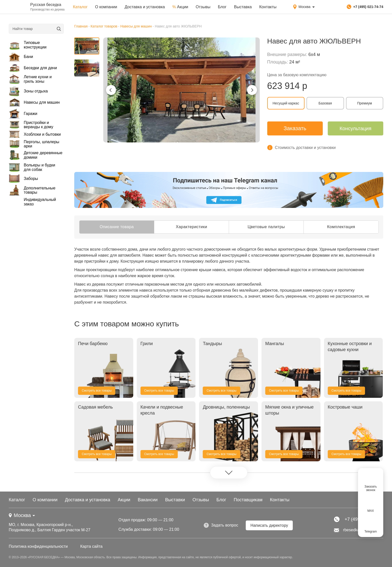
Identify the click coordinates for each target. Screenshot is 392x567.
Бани (21, 57)
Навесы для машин (34, 102)
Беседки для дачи (33, 68)
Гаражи (23, 114)
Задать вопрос (221, 525)
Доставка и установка (145, 7)
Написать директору (269, 525)
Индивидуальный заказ (40, 202)
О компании (106, 7)
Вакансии (148, 500)
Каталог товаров (104, 26)
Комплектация (341, 227)
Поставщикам (248, 500)
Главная (81, 26)
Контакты (268, 7)
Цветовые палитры (266, 227)
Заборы (23, 179)
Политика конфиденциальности (38, 546)
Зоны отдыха (28, 91)
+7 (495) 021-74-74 (365, 7)
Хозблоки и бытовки (35, 134)
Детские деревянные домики (36, 155)
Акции (180, 7)
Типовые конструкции (28, 45)
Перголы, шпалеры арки (34, 144)
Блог (222, 7)
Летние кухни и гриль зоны (30, 79)
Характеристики (191, 227)
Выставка (243, 7)
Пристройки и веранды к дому (31, 125)
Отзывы (203, 7)
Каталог (80, 7)
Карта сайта (91, 546)
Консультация (355, 128)
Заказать (295, 128)
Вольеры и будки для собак (32, 167)
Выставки (175, 500)
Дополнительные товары (32, 190)
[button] (111, 90)
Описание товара (117, 227)
